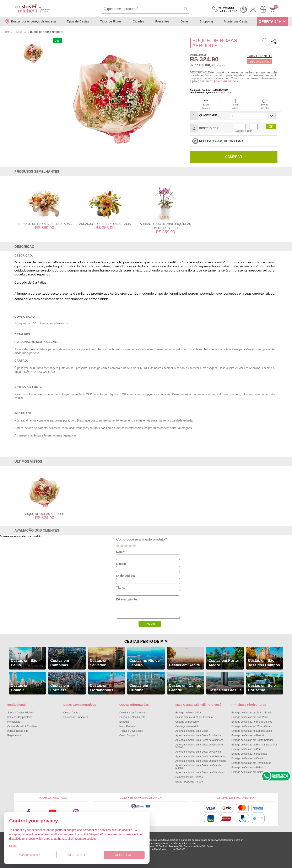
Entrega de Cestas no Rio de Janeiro (252, 722)
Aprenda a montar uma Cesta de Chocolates (200, 773)
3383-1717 (228, 10)
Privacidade (14, 722)
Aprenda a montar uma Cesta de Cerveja (198, 752)
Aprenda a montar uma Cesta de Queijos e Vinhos (199, 746)
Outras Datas (71, 713)
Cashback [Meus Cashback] (243, 10)
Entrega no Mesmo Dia (188, 713)
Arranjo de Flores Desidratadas (45, 224)
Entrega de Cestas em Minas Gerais (251, 726)
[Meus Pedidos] (263, 9)
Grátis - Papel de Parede (189, 782)
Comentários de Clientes (189, 777)
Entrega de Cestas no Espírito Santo (252, 731)
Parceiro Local (224, 92)
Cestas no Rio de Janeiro (145, 663)
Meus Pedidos (127, 726)
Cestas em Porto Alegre (223, 663)
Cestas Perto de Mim (146, 641)
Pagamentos (14, 735)
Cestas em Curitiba (139, 688)
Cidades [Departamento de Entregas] (138, 21)
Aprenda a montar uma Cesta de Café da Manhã (198, 767)
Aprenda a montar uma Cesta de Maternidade (201, 761)
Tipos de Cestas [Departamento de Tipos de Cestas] (78, 21)
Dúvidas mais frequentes (133, 713)
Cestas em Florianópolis (102, 688)
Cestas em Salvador (99, 663)
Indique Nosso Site (18, 731)
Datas (185, 21)
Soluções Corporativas (20, 717)
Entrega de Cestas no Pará (246, 749)
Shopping (206, 21)
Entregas (21, 32)
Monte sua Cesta (236, 21)
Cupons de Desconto (187, 722)
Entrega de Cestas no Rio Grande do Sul (254, 745)
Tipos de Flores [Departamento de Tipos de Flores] (111, 21)
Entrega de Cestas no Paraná (248, 735)
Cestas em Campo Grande (185, 688)
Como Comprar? (129, 735)
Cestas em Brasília (225, 690)
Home (7, 32)
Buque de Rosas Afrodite (45, 514)
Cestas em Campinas (60, 663)
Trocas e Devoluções (131, 731)
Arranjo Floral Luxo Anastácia (105, 224)
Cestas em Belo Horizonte (262, 688)
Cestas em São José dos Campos (264, 663)
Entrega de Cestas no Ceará (247, 758)
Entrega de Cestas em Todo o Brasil (251, 713)
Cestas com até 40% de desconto (194, 717)
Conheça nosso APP (187, 726)
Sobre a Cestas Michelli (20, 713)
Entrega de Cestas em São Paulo (250, 717)
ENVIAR (150, 624)
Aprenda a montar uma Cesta (192, 731)
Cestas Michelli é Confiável (22, 726)
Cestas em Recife (184, 665)
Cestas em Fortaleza (60, 688)
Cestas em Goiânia (20, 688)
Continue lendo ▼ (227, 81)
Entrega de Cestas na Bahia (247, 768)
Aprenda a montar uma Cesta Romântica (198, 735)
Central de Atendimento (132, 717)
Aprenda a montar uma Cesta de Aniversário (200, 756)
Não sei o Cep (243, 131)
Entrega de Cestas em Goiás (247, 772)
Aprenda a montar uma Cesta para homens (199, 740)
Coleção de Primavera (76, 717)
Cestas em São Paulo (24, 663)
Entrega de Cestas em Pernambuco (251, 763)
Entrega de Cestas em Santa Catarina (252, 740)
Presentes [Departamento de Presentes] (162, 21)
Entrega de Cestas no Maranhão (249, 754)
